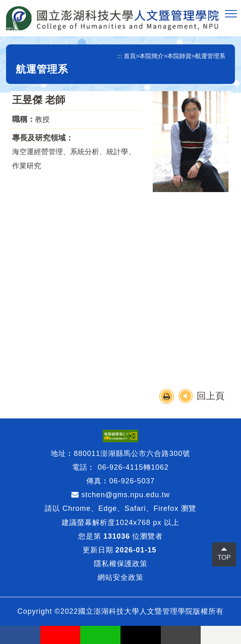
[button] (231, 14)
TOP (224, 557)
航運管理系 (210, 56)
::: (119, 56)
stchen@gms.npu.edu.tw (120, 495)
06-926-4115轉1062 (133, 467)
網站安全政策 (120, 577)
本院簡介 (152, 56)
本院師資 (179, 56)
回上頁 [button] (211, 396)
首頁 (130, 56)
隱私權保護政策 (121, 564)
